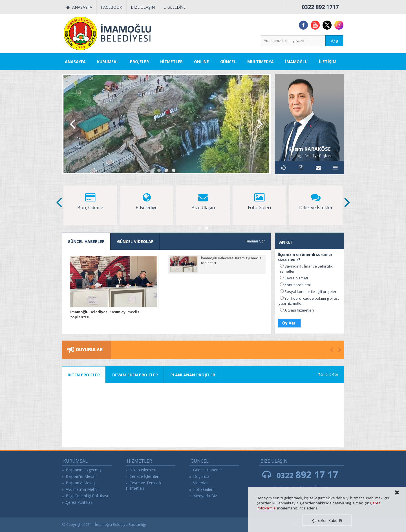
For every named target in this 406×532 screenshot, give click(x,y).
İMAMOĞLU (296, 62)
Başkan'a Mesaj (80, 483)
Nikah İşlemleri (143, 470)
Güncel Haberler (208, 470)
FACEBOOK (112, 7)
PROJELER (139, 62)
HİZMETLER (171, 62)
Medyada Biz (205, 496)
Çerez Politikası (80, 502)
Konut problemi (298, 285)
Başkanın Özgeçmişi (84, 470)
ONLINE (201, 62)
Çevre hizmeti (296, 278)
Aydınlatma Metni (82, 489)
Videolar (200, 483)
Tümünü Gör (255, 241)
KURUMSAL (108, 62)
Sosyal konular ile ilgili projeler (310, 292)
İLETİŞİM (328, 62)
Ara (334, 41)
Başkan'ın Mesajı (81, 476)
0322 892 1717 (320, 7)
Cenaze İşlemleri (144, 476)
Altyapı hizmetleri (299, 310)
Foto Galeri (203, 489)
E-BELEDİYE (175, 7)
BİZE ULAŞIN (143, 7)
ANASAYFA (79, 7)
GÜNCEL (228, 62)
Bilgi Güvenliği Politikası (87, 496)
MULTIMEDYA (261, 62)
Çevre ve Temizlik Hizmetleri (144, 485)
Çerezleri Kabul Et (327, 520)
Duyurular (202, 476)
